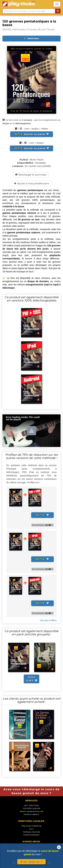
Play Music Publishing (31, 826)
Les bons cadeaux (31, 814)
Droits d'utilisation (31, 835)
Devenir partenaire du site (31, 811)
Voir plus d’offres (48, 620)
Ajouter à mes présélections (31, 184)
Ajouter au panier (32, 134)
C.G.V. (31, 829)
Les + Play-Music (31, 805)
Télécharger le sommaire (31, 175)
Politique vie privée (31, 832)
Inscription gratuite (31, 808)
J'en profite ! (31, 862)
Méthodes (31, 38)
